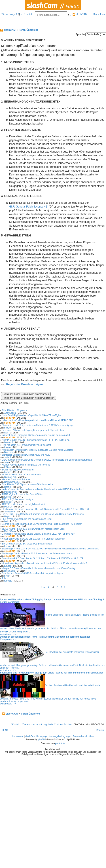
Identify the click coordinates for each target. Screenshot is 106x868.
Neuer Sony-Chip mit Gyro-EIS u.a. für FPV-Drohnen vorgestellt (33, 539)
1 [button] (44, 587)
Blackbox (9, 452)
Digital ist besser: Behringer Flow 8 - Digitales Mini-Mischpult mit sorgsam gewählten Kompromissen (45, 638)
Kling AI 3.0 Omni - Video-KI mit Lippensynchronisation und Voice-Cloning (38, 568)
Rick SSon (10, 531)
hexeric (8, 428)
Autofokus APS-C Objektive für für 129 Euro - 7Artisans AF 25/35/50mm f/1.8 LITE (42, 559)
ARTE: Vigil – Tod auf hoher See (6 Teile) (22, 494)
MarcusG (9, 443)
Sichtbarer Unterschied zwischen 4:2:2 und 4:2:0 (26, 455)
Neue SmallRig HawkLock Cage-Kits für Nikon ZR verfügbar (32, 415)
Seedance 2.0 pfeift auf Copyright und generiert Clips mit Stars (33, 430)
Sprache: (81, 34)
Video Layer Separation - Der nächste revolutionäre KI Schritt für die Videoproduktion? (45, 563)
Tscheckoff (10, 512)
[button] (41, 587)
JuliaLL (8, 457)
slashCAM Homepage (36, 736)
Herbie (7, 487)
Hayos (7, 517)
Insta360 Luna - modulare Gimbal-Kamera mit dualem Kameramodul (36, 435)
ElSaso (8, 467)
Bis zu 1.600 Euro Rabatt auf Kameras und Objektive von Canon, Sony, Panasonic (43, 514)
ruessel (8, 497)
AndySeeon (10, 413)
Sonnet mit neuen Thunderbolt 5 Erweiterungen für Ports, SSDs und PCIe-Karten (42, 524)
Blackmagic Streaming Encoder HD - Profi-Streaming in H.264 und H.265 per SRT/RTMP (46, 509)
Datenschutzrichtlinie (83, 736)
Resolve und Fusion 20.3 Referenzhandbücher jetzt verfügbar (32, 573)
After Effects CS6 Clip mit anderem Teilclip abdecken (28, 484)
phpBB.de (60, 744)
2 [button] (48, 587)
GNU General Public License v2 (28, 207)
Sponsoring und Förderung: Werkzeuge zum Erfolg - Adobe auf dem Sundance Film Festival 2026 (52, 673)
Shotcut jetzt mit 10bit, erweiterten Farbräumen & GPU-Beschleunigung (37, 425)
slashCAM (80, 14)
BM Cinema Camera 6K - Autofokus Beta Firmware (27, 544)
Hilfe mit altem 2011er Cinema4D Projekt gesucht (26, 445)
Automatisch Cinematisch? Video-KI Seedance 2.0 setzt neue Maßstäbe (38, 450)
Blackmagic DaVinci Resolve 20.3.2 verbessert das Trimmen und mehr (37, 554)
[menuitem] (20, 14)
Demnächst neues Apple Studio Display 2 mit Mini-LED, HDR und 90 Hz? (38, 534)
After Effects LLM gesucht (15, 410)
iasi (6, 433)
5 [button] (62, 587)
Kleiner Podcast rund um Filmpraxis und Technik (26, 465)
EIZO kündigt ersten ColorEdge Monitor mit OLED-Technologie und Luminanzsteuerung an (47, 460)
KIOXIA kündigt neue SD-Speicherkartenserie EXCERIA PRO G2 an (36, 440)
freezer (8, 447)
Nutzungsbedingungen (60, 736)
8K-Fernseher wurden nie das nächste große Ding (27, 519)
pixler (7, 576)
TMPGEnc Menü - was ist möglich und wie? (23, 504)
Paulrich (8, 507)
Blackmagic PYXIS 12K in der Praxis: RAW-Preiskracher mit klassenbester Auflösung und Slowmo (50, 549)
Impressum (18, 736)
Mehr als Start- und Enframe (16, 480)
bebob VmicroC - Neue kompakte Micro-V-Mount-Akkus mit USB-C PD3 (37, 420)
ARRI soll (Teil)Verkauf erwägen (18, 499)
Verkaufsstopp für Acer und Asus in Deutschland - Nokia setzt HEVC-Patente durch (43, 489)
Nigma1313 (10, 477)
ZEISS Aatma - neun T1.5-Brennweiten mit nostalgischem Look (33, 529)
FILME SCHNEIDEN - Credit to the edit (21, 475)
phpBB (41, 740)
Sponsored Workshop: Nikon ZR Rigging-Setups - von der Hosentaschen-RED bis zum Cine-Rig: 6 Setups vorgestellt (52, 601)
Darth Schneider (12, 482)
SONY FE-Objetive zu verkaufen (18, 470)
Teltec (5, 578)
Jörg (6, 462)
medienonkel (11, 492)
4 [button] (58, 587)
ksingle (8, 472)
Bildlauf (8, 502)
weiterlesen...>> (8, 634)
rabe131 (8, 581)
